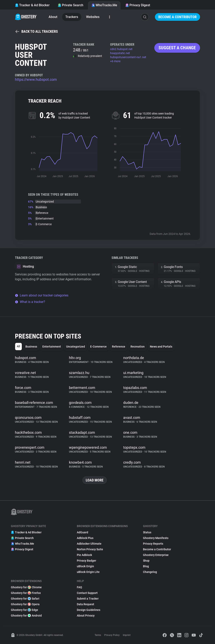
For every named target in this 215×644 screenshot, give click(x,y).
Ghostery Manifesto (156, 538)
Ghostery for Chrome (26, 587)
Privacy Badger (87, 561)
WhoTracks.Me (104, 5)
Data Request (86, 604)
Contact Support (87, 593)
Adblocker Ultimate (89, 544)
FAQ (79, 587)
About (53, 17)
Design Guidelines (89, 610)
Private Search (70, 5)
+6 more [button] (115, 61)
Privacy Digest (138, 5)
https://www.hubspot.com (36, 79)
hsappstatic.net (120, 53)
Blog (146, 566)
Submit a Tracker (88, 599)
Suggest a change (177, 48)
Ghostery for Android (26, 616)
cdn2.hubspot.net (121, 49)
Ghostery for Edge (25, 610)
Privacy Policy (112, 635)
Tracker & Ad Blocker (32, 5)
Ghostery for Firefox (26, 593)
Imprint (127, 635)
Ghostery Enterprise (156, 555)
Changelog (150, 572)
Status (147, 532)
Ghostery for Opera (25, 604)
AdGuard (82, 532)
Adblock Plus (85, 538)
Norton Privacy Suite (90, 549)
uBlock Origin (85, 566)
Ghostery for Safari (25, 599)
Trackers (72, 17)
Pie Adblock (84, 555)
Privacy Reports (153, 544)
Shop (146, 561)
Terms (98, 635)
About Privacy (86, 616)
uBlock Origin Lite (88, 572)
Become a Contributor (177, 17)
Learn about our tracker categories (42, 295)
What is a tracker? (30, 302)
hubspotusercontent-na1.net (128, 57)
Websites (93, 17)
